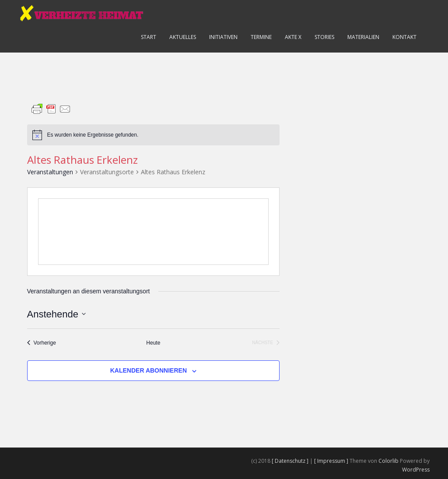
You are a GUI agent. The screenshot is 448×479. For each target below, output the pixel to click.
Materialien (363, 37)
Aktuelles (183, 37)
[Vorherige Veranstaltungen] (42, 343)
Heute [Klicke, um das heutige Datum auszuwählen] (153, 343)
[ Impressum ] (332, 461)
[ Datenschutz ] (291, 461)
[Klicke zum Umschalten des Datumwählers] (56, 314)
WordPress (416, 470)
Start (149, 37)
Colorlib (388, 461)
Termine (261, 37)
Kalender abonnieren (149, 370)
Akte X (293, 37)
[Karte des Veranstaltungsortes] (154, 232)
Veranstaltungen (50, 172)
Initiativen (223, 37)
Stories (324, 37)
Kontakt (404, 37)
